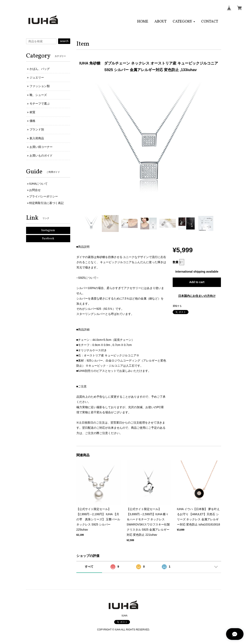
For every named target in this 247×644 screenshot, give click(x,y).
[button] (184, 22)
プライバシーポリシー (44, 196)
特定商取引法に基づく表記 (46, 203)
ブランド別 (37, 129)
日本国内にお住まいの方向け (197, 296)
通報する (177, 306)
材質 (32, 112)
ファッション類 (40, 86)
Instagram (48, 230)
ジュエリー (37, 77)
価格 (32, 121)
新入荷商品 (37, 138)
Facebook (48, 239)
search (64, 41)
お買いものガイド (41, 156)
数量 (176, 262)
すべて (89, 567)
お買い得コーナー (41, 147)
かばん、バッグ (40, 69)
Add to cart (197, 282)
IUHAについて (38, 184)
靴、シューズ (38, 95)
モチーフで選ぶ (40, 104)
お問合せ (35, 190)
